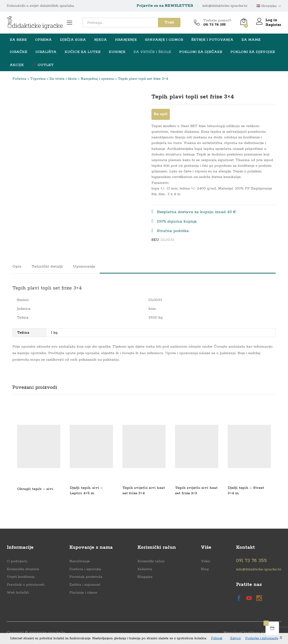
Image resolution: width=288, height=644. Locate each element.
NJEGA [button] (100, 40)
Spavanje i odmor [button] (164, 40)
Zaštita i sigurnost (85, 585)
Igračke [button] (18, 52)
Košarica (145, 569)
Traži (169, 22)
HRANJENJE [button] (126, 40)
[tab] (19, 269)
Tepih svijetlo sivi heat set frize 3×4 (144, 490)
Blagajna (145, 577)
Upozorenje (84, 267)
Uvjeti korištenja (21, 577)
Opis (17, 267)
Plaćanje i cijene (83, 593)
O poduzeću (17, 561)
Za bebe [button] (18, 40)
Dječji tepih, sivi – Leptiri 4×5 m (86, 490)
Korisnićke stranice (23, 569)
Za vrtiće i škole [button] (152, 52)
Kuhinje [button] (117, 52)
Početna (19, 79)
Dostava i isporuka (85, 569)
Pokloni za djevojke (253, 52)
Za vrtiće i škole (63, 79)
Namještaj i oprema (97, 79)
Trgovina (38, 79)
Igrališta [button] (46, 52)
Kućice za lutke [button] (83, 52)
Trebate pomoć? (217, 20)
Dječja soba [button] (73, 40)
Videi (205, 561)
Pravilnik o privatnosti (26, 585)
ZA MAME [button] (251, 40)
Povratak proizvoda (86, 577)
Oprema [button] (43, 40)
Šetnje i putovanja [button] (212, 40)
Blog (205, 569)
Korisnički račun (151, 561)
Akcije (17, 65)
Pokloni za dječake (201, 52)
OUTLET (43, 65)
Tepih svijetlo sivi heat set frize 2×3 (196, 490)
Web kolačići (18, 593)
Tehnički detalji (47, 267)
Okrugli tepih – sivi (35, 489)
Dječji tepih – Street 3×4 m (246, 490)
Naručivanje (80, 561)
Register (273, 25)
